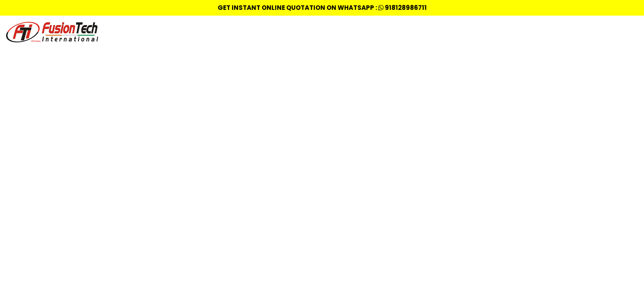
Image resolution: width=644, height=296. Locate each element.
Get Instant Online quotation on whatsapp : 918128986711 (322, 8)
